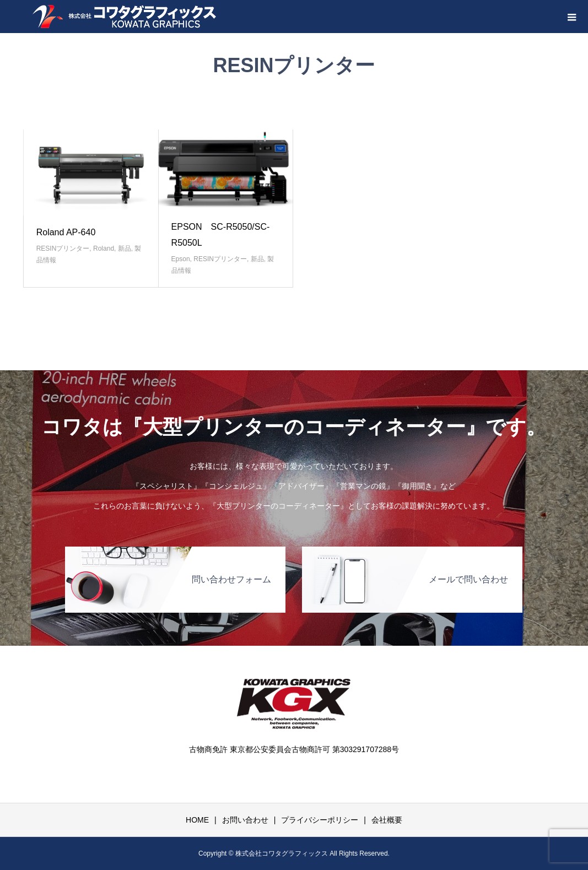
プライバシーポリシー (320, 820)
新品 (125, 248)
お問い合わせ (245, 820)
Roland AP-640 (66, 232)
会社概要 (387, 820)
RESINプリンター (63, 248)
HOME (197, 820)
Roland (104, 248)
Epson (181, 259)
